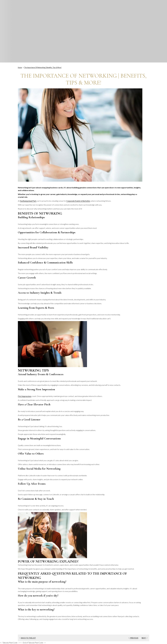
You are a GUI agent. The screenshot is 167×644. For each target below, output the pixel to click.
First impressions (25, 396)
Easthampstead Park (28, 201)
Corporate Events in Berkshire (78, 201)
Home (20, 67)
